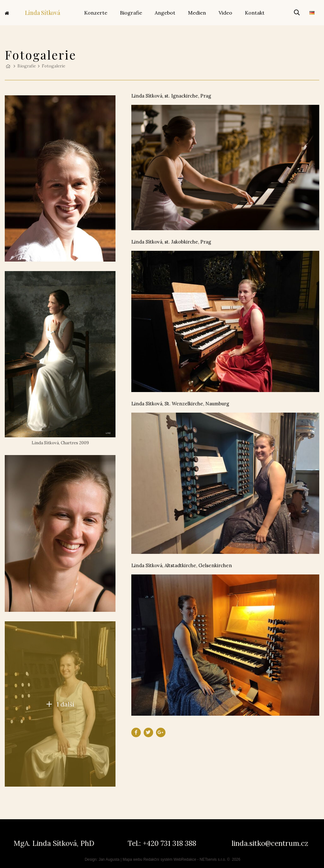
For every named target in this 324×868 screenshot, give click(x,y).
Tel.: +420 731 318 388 (162, 843)
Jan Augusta (109, 859)
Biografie (27, 66)
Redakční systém (158, 859)
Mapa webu (133, 859)
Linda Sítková (32, 13)
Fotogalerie (53, 66)
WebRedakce (185, 859)
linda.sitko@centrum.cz (270, 843)
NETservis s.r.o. (213, 859)
